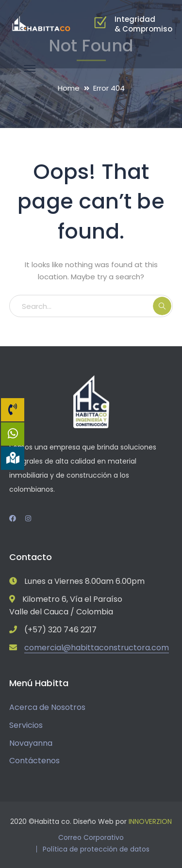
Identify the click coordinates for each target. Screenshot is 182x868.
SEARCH (162, 306)
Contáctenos (34, 761)
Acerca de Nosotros (47, 707)
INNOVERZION (150, 821)
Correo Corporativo (91, 837)
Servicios (26, 725)
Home (69, 88)
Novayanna (31, 743)
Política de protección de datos (96, 849)
